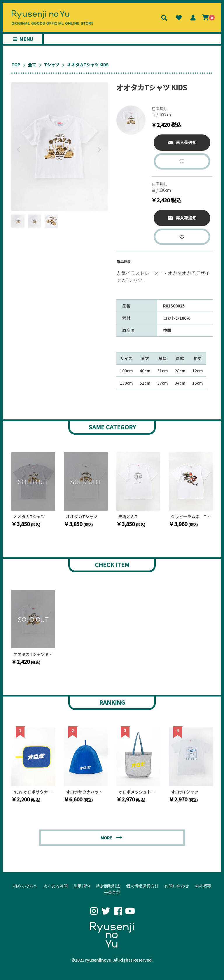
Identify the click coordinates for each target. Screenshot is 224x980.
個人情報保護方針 (142, 886)
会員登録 (112, 892)
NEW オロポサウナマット (33, 792)
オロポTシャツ (185, 792)
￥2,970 (131, 799)
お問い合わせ (177, 886)
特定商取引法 (108, 886)
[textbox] (164, 279)
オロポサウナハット (84, 792)
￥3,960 (183, 524)
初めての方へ (25, 886)
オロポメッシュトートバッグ (138, 792)
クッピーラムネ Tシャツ (191, 517)
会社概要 (203, 886)
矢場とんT (128, 517)
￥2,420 (26, 661)
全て (32, 65)
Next (100, 150)
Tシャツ (52, 65)
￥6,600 (78, 799)
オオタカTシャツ (29, 517)
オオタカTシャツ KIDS (33, 654)
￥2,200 (26, 799)
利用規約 (82, 886)
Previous (17, 150)
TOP (16, 65)
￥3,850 (26, 524)
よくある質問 (55, 886)
